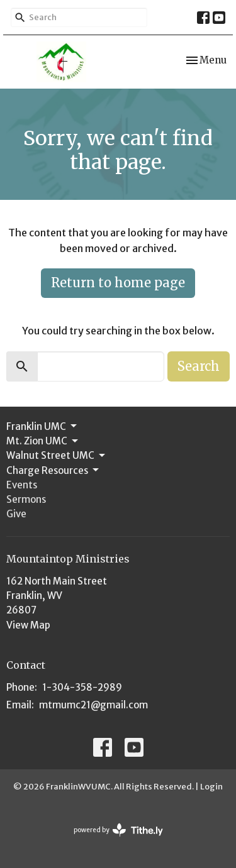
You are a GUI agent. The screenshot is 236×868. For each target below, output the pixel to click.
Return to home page (118, 283)
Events (22, 485)
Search (199, 366)
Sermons (26, 499)
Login (211, 787)
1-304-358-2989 (82, 687)
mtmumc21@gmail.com (93, 705)
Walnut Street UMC (57, 456)
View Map (28, 625)
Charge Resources (53, 470)
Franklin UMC (42, 426)
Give (16, 514)
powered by (118, 830)
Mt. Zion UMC (43, 441)
